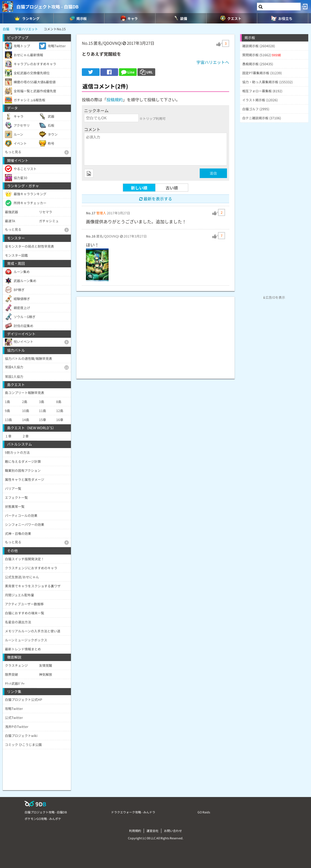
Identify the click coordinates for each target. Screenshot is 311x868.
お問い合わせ (173, 831)
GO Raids (204, 812)
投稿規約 (115, 100)
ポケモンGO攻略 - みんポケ (43, 819)
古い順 (172, 188)
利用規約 (135, 831)
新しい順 (139, 188)
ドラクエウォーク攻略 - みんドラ (133, 812)
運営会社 (152, 831)
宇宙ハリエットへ (213, 62)
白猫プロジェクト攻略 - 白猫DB (47, 7)
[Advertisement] (155, 335)
